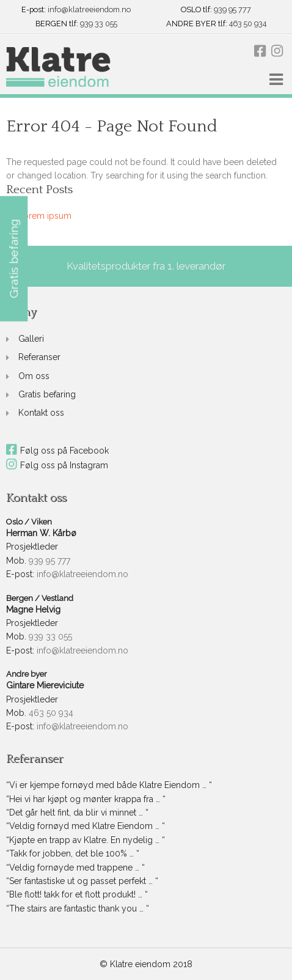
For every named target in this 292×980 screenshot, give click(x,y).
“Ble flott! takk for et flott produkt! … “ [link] (77, 894)
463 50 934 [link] (248, 24)
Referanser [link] (39, 357)
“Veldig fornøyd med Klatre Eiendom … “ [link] (86, 826)
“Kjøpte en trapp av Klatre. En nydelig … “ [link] (86, 840)
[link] (58, 68)
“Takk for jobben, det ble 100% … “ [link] (73, 853)
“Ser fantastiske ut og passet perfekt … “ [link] (82, 881)
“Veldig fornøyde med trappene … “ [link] (75, 868)
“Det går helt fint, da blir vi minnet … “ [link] (77, 812)
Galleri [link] (31, 339)
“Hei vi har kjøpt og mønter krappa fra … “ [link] (86, 799)
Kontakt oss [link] (41, 413)
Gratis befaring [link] (47, 394)
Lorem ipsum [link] (45, 216)
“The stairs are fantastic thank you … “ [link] (78, 908)
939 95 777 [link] (232, 10)
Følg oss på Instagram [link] (57, 465)
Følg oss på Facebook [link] (57, 451)
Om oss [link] (34, 376)
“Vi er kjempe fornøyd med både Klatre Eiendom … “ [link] (109, 785)
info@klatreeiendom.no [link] (89, 10)
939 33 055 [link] (99, 24)
